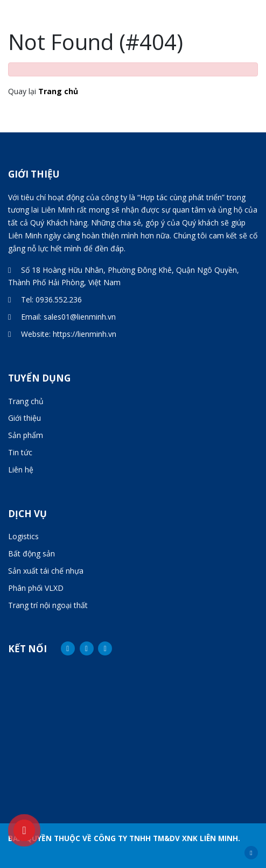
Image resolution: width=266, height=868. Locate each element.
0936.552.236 (59, 299)
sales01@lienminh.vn (80, 317)
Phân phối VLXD (36, 588)
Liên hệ (21, 470)
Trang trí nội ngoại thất (48, 605)
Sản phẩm (26, 435)
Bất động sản (31, 553)
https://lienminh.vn (85, 334)
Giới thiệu (24, 418)
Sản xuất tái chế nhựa (46, 571)
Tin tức (20, 452)
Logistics (23, 536)
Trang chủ (58, 91)
